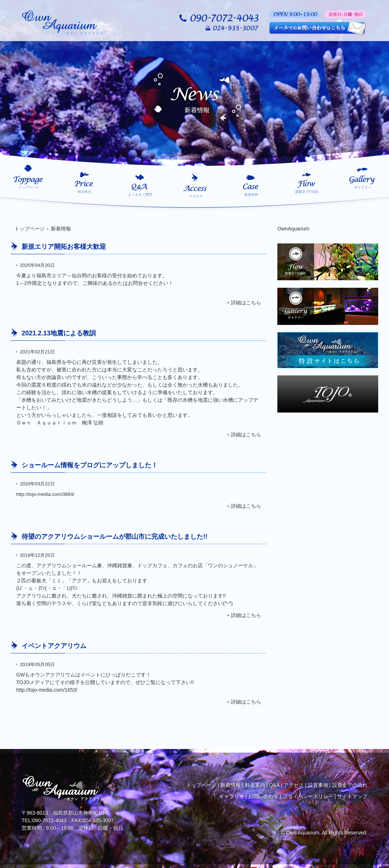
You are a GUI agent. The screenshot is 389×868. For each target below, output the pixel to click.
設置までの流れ (350, 785)
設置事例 (318, 785)
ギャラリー (232, 796)
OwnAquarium (293, 229)
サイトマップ (352, 796)
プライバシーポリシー (308, 796)
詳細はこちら (246, 303)
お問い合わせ (263, 796)
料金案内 (255, 785)
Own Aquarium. (303, 833)
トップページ (30, 229)
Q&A (274, 785)
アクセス (294, 785)
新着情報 (231, 785)
